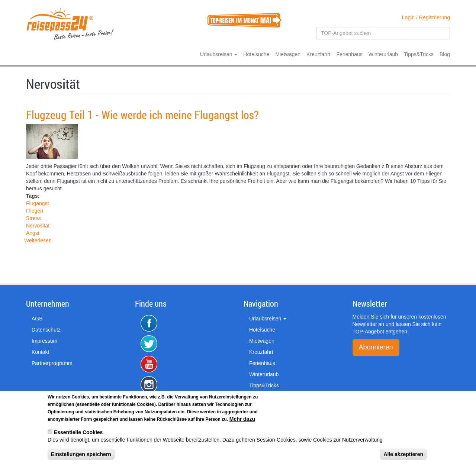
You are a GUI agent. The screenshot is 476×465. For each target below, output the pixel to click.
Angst (33, 233)
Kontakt (40, 352)
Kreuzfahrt (319, 54)
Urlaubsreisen (219, 54)
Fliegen (35, 211)
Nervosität (38, 226)
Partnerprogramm (52, 363)
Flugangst (37, 203)
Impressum (44, 341)
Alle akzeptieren (403, 456)
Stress (33, 218)
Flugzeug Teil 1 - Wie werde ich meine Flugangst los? (142, 115)
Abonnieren (376, 347)
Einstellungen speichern (81, 456)
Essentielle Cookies (78, 434)
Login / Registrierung (426, 17)
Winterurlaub (383, 54)
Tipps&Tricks (419, 54)
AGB (37, 319)
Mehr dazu (242, 420)
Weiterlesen (38, 240)
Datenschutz (46, 330)
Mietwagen (288, 54)
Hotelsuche (256, 54)
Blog (445, 54)
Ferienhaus (350, 54)
